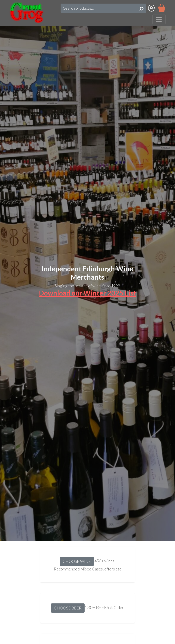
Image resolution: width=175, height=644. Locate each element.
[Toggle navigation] (159, 19)
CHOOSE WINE (77, 561)
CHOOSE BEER (68, 608)
